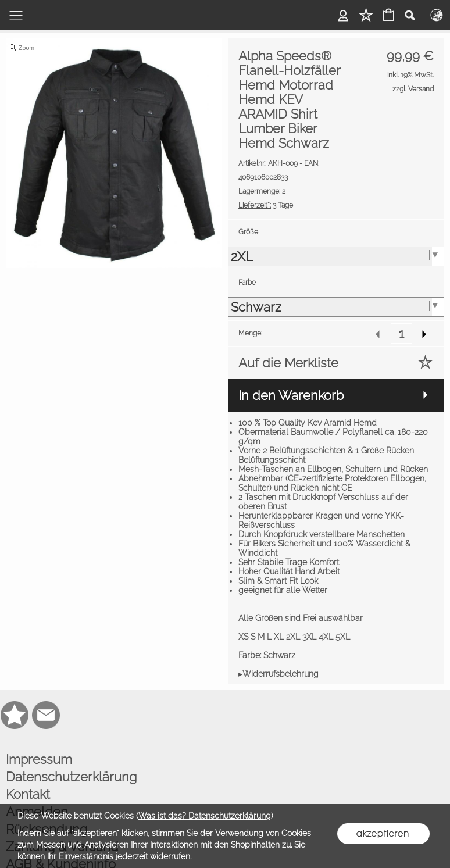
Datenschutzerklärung (71, 777)
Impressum (39, 759)
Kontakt (28, 794)
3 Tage (266, 205)
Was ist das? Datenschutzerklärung (205, 816)
